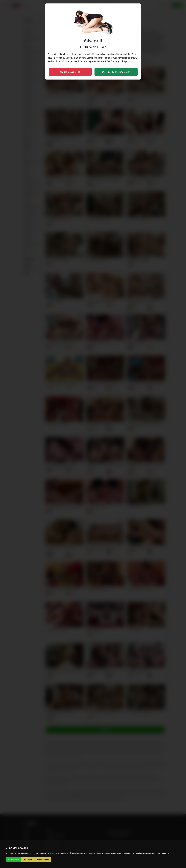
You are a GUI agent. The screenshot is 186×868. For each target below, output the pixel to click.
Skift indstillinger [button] (43, 859)
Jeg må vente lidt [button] (70, 72)
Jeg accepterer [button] (13, 859)
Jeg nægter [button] (28, 859)
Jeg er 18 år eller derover (116, 72)
